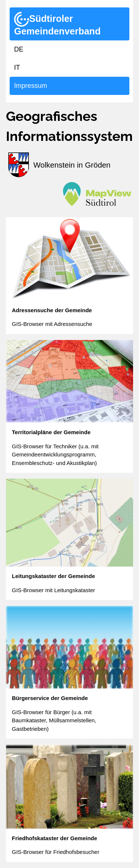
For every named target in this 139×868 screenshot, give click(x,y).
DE (19, 49)
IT (17, 67)
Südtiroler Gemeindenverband (57, 24)
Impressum (31, 86)
